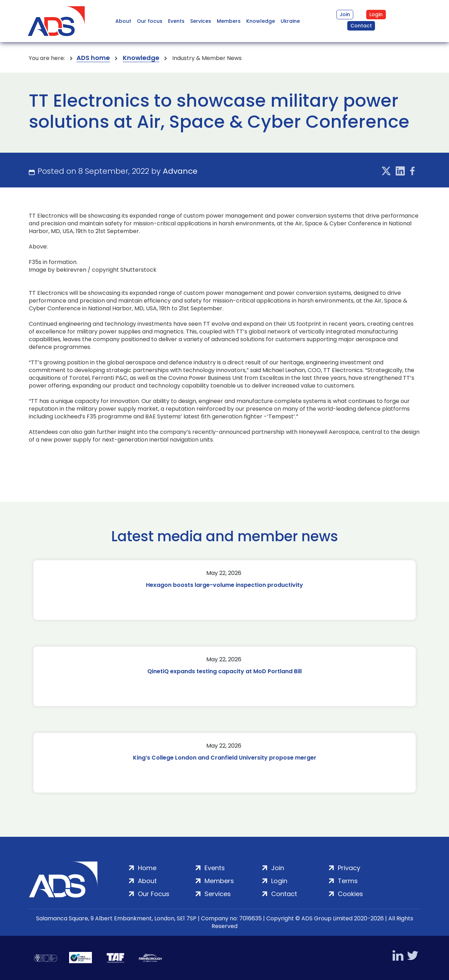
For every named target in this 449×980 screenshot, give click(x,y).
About (123, 21)
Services (201, 21)
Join (345, 14)
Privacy (349, 868)
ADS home (93, 58)
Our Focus (154, 894)
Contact (361, 26)
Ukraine (290, 21)
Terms (348, 881)
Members (229, 21)
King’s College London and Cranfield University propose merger (225, 758)
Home (147, 868)
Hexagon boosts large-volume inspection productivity (224, 585)
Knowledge (261, 21)
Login (376, 14)
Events (176, 21)
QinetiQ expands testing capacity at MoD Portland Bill (224, 671)
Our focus (150, 21)
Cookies (350, 894)
